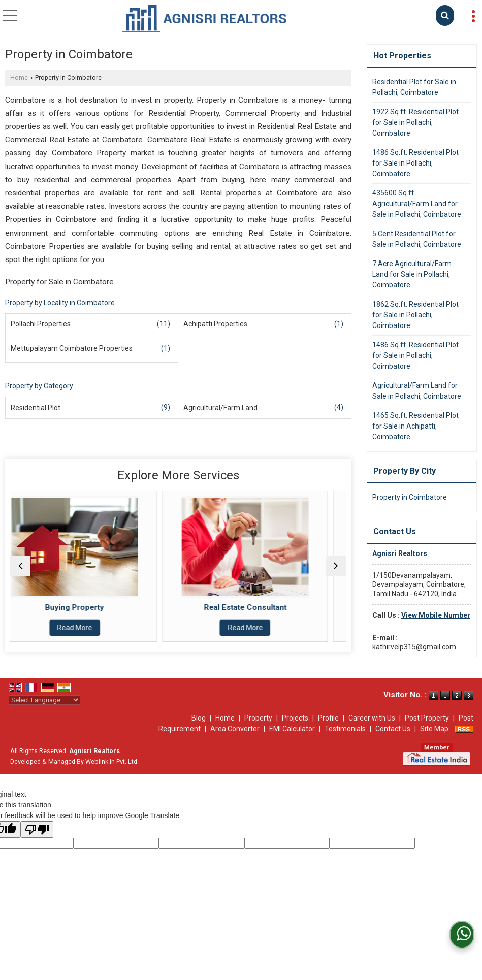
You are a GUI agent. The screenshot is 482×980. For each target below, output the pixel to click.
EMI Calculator (292, 729)
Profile (328, 718)
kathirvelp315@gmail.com (414, 647)
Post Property (427, 718)
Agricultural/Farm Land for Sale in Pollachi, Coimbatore (417, 391)
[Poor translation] (37, 829)
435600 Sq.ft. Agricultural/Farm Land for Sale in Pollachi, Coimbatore (417, 204)
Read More (93, 628)
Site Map (434, 729)
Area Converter (235, 729)
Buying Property (93, 607)
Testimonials (345, 729)
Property (258, 718)
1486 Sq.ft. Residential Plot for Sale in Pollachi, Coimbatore (415, 163)
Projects (295, 718)
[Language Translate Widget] (44, 700)
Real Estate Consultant (263, 607)
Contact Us (393, 729)
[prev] (20, 566)
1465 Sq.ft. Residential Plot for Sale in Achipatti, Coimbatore (415, 426)
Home (19, 77)
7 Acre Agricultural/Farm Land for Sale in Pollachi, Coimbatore (412, 274)
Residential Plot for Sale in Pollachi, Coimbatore (414, 87)
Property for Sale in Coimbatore (59, 282)
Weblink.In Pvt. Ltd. (112, 761)
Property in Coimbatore (410, 497)
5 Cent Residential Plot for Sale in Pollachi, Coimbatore (417, 239)
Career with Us (372, 718)
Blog (199, 718)
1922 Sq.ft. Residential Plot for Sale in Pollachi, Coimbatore (415, 122)
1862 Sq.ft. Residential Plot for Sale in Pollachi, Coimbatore (415, 315)
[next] (336, 566)
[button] (436, 615)
